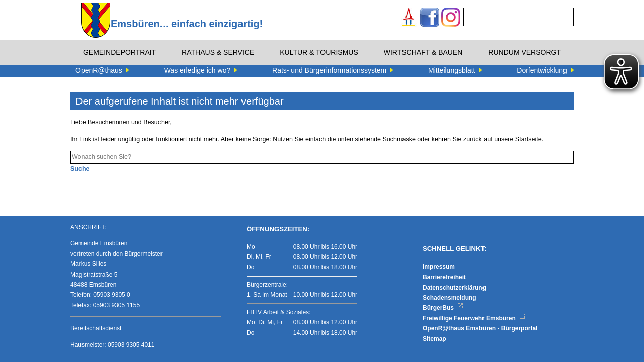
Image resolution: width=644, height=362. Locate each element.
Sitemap (434, 339)
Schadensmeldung (450, 298)
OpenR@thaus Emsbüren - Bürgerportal (480, 328)
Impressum (439, 267)
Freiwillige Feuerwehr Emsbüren (474, 318)
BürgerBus (443, 308)
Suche (80, 169)
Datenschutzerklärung (454, 288)
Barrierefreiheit (444, 277)
